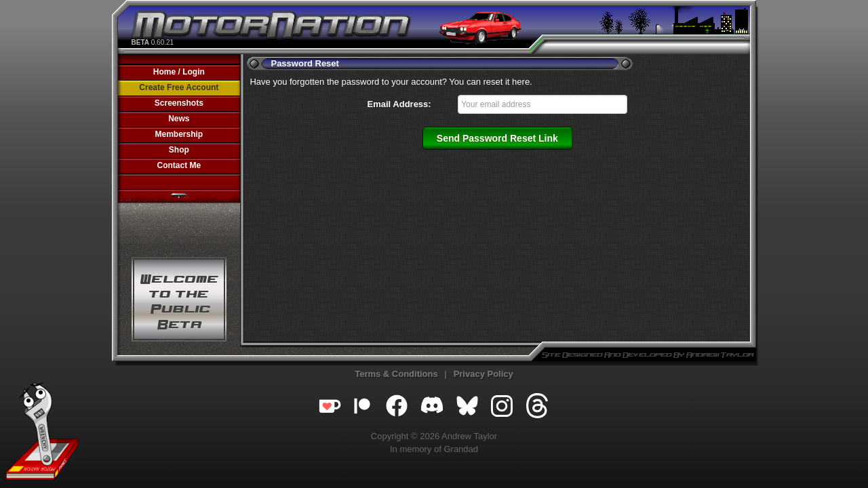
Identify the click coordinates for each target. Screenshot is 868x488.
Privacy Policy (484, 374)
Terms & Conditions (396, 374)
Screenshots (179, 103)
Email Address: (399, 104)
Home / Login (179, 72)
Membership (179, 134)
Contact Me (179, 165)
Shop (179, 150)
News (179, 119)
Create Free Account (179, 87)
